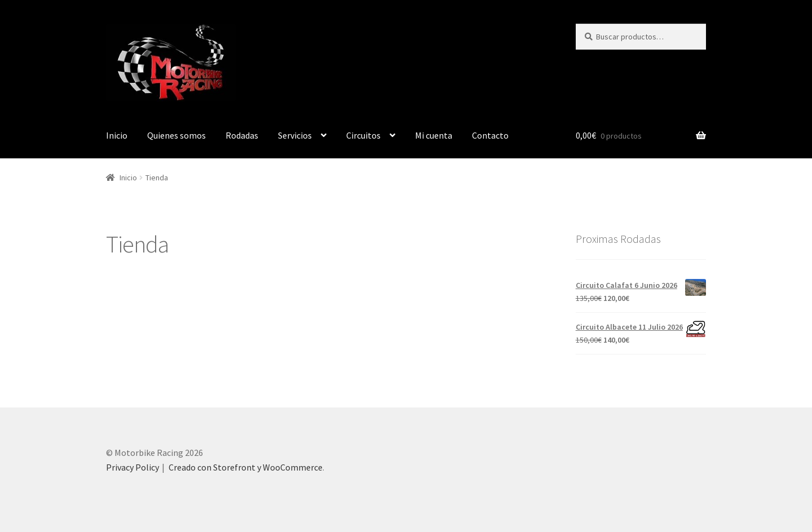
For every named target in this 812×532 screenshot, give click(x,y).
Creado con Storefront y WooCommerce (246, 467)
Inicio (117, 135)
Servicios (295, 135)
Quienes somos (176, 135)
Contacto (490, 135)
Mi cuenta (434, 135)
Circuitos (363, 135)
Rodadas (242, 135)
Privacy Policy (133, 467)
